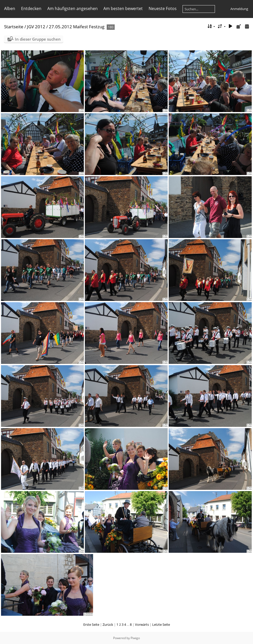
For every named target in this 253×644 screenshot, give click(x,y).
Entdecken (31, 8)
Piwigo (135, 638)
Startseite (14, 27)
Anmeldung (239, 9)
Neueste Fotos (163, 8)
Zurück (108, 624)
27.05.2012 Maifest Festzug (77, 27)
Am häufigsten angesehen (73, 8)
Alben (10, 8)
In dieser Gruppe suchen (38, 39)
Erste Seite (91, 624)
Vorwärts (142, 624)
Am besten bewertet (123, 8)
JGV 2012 (36, 27)
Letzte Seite (161, 624)
